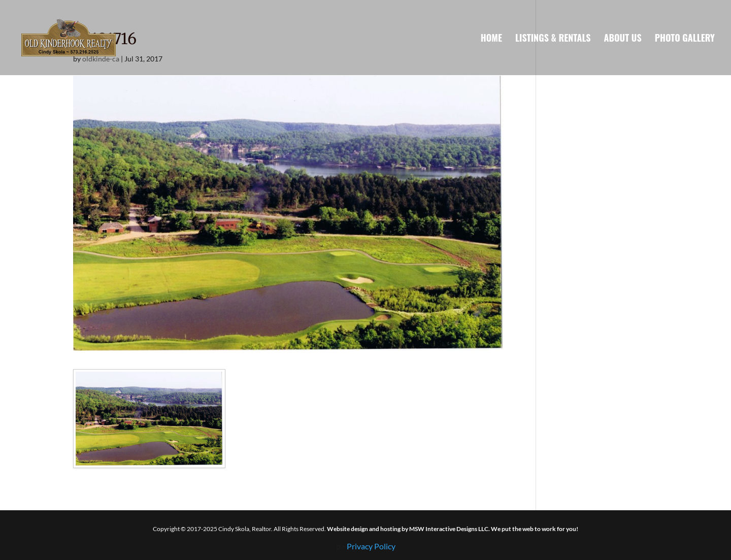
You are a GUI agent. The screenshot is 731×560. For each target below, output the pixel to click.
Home (491, 39)
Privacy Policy (371, 546)
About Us (623, 39)
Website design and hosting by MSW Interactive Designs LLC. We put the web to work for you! (453, 529)
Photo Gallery (685, 39)
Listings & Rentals (553, 39)
